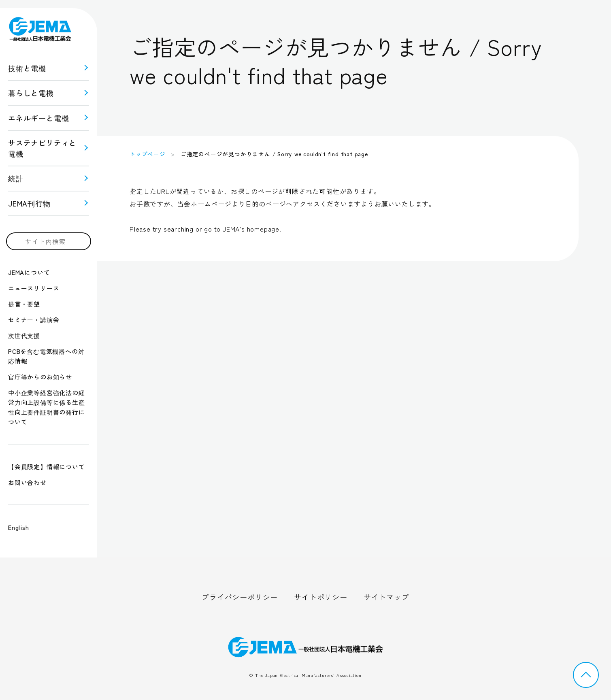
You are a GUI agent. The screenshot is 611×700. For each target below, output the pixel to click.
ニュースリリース (34, 288)
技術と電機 (27, 68)
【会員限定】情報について (47, 467)
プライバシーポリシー (240, 597)
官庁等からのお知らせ (40, 377)
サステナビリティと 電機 (42, 148)
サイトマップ (386, 597)
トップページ (148, 154)
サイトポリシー (321, 597)
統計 (16, 178)
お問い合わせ (27, 482)
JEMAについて (29, 272)
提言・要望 (24, 304)
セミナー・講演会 (34, 320)
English (19, 527)
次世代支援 (24, 335)
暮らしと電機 (31, 93)
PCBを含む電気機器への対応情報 (46, 356)
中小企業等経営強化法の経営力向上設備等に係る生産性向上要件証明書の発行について (47, 407)
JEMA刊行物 (29, 203)
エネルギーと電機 (38, 118)
